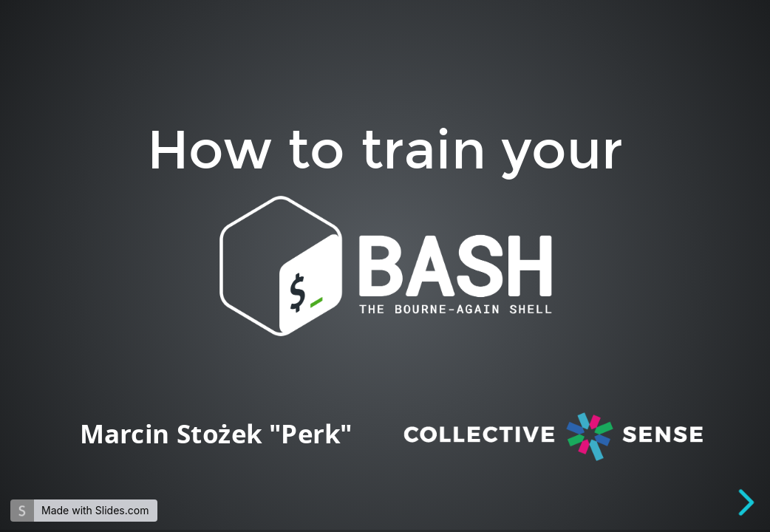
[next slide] (747, 502)
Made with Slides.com (95, 510)
